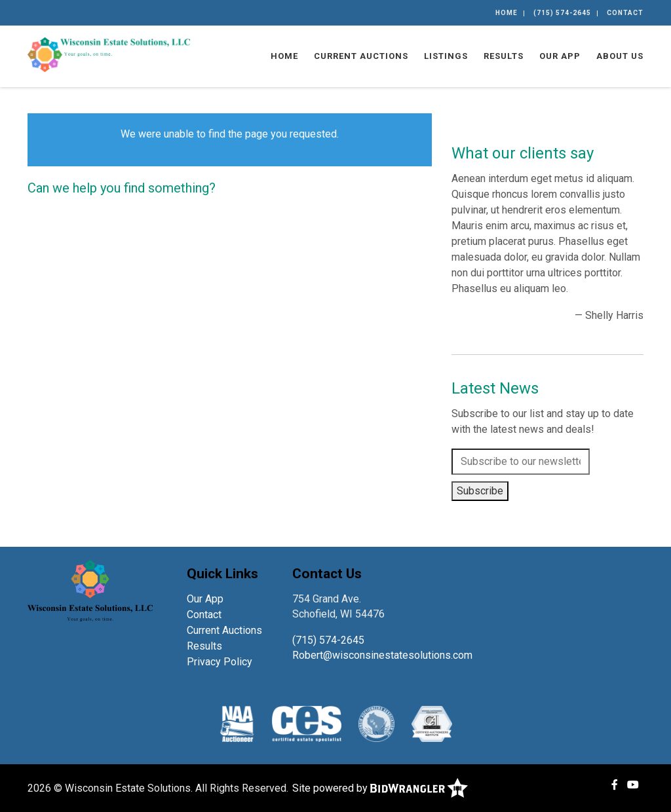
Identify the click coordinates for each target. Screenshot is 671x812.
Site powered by (380, 788)
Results (504, 56)
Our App (560, 56)
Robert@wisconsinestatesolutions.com (384, 655)
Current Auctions (361, 56)
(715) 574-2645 (562, 13)
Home (507, 13)
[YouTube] (633, 785)
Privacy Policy (220, 662)
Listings (446, 56)
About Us (620, 56)
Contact (625, 13)
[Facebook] (615, 785)
